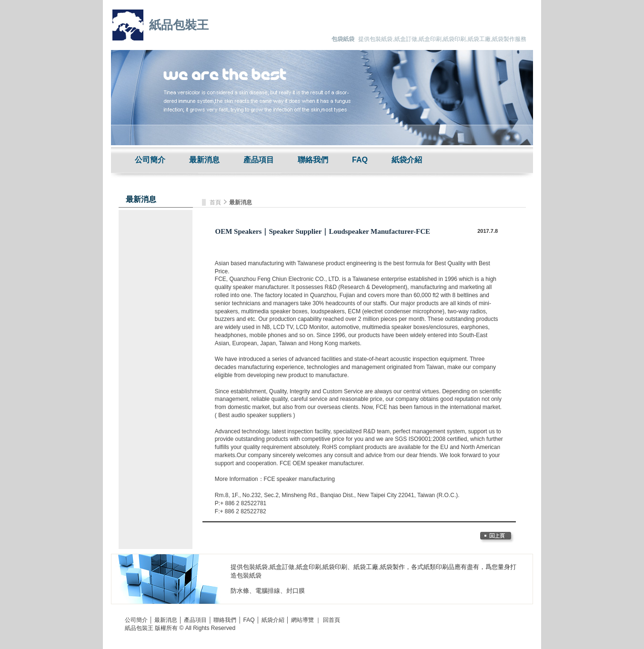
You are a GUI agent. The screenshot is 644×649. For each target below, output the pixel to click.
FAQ (360, 160)
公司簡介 (150, 160)
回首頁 (332, 620)
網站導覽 (302, 620)
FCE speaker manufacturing (299, 479)
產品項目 (259, 160)
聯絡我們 (313, 160)
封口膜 (296, 591)
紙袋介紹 (407, 160)
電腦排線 (268, 591)
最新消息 (204, 160)
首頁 (216, 202)
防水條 (240, 591)
